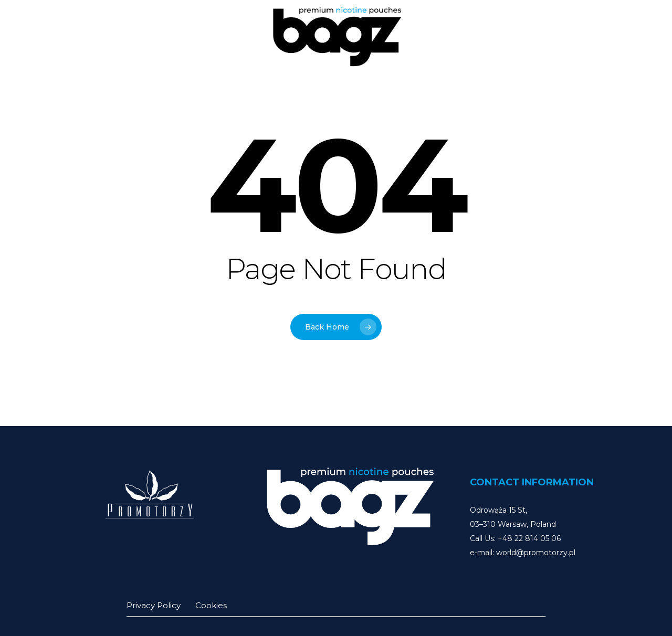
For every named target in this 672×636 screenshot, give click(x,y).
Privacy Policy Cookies (177, 605)
